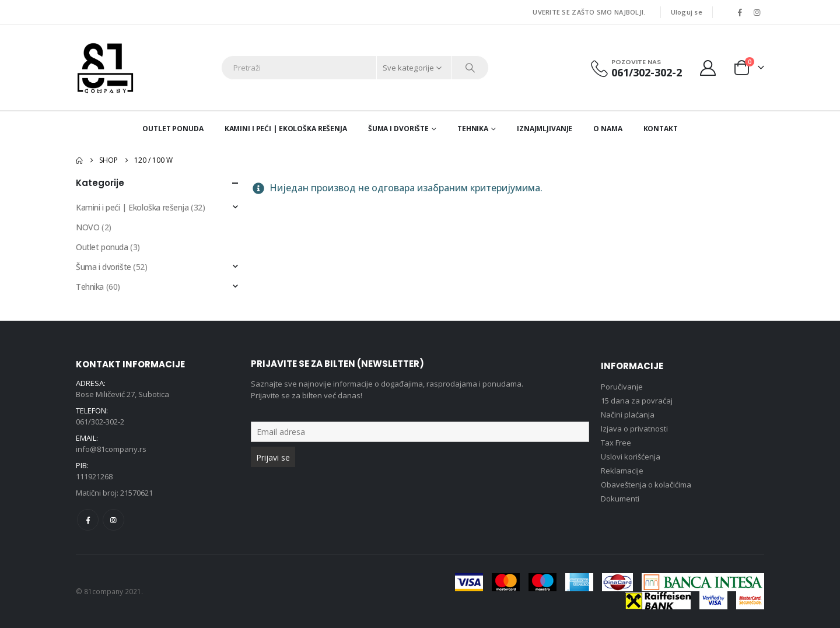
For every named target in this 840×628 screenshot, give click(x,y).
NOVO (87, 227)
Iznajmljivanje (545, 129)
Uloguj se (687, 12)
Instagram (113, 520)
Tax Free (616, 443)
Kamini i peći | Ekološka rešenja (286, 129)
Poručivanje (622, 387)
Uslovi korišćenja (631, 457)
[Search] (470, 68)
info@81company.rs (111, 449)
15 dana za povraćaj (637, 401)
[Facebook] (740, 12)
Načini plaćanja (628, 415)
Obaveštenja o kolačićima (646, 485)
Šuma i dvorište (398, 129)
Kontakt (661, 129)
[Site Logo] (105, 68)
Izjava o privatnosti (634, 429)
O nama (608, 129)
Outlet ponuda (173, 129)
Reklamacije (622, 471)
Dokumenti (620, 499)
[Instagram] (757, 12)
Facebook (88, 520)
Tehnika (473, 129)
